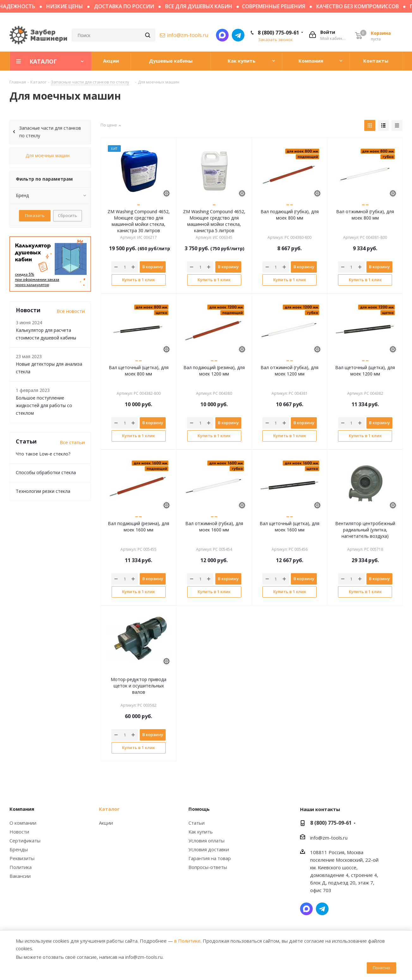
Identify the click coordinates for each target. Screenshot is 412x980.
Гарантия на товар (210, 858)
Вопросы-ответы (208, 867)
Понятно (381, 968)
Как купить (201, 832)
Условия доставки (209, 849)
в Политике (187, 941)
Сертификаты (25, 840)
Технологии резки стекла (43, 491)
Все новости (71, 311)
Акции (106, 823)
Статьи (197, 823)
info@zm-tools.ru (188, 35)
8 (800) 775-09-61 (278, 33)
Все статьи (72, 442)
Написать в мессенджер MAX (222, 35)
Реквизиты (22, 858)
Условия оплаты (206, 840)
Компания (22, 809)
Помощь (199, 809)
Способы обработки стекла (46, 472)
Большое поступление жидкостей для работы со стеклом (44, 405)
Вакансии (20, 876)
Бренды (19, 849)
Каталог (109, 809)
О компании (23, 823)
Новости (19, 832)
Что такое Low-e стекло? (43, 454)
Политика (21, 867)
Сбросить (68, 215)
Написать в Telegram (238, 35)
